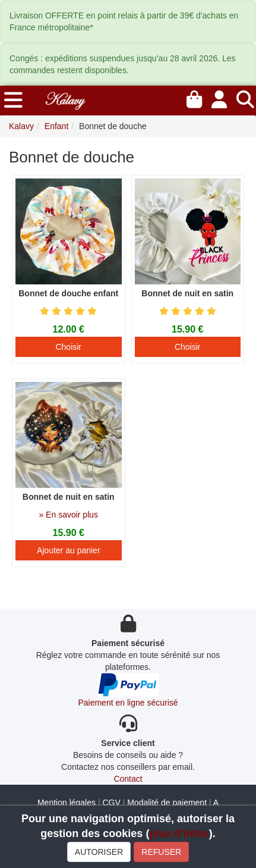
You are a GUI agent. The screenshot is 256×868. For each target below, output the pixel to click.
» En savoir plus (68, 515)
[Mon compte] (219, 98)
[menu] (13, 101)
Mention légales (67, 803)
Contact (128, 779)
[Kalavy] (65, 99)
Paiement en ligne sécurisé (128, 703)
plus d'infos (179, 833)
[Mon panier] (194, 98)
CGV (111, 803)
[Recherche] (245, 98)
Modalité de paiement (167, 803)
